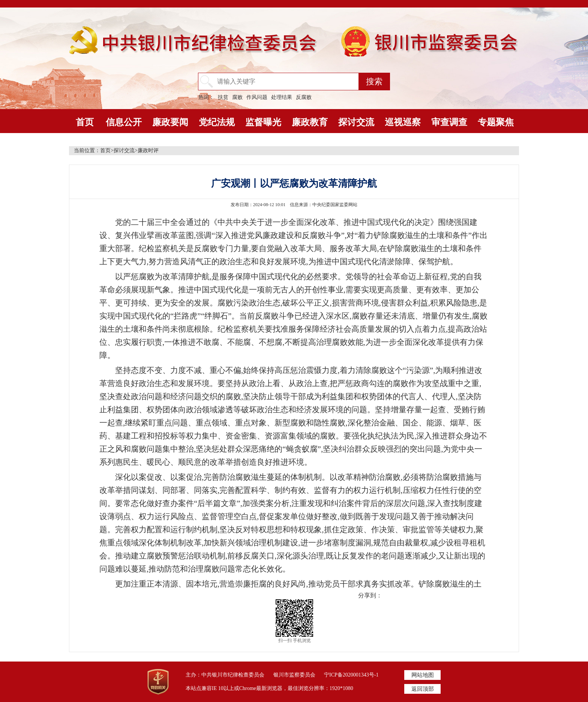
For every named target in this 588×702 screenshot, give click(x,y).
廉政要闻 (170, 122)
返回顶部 (423, 689)
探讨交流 (356, 122)
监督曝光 (263, 122)
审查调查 (449, 122)
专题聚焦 (496, 122)
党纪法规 (217, 122)
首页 (85, 122)
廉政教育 (310, 122)
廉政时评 (148, 150)
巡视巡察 (403, 122)
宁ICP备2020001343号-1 (351, 675)
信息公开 (124, 122)
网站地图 (423, 675)
